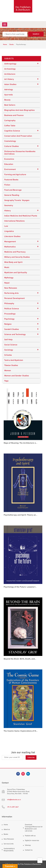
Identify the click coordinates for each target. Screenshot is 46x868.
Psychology (21, 319)
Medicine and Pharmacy (15, 252)
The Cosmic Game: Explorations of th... (21, 731)
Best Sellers (10, 105)
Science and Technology (21, 334)
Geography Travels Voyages (17, 200)
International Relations (14, 221)
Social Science (11, 345)
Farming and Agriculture (15, 175)
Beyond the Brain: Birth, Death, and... (20, 659)
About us (7, 829)
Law (6, 226)
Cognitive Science (21, 131)
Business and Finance (14, 115)
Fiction (7, 185)
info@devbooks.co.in (14, 800)
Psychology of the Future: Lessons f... (20, 587)
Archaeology (10, 69)
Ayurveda (9, 95)
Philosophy (21, 303)
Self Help (8, 340)
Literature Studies (12, 236)
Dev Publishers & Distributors (31, 864)
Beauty (7, 100)
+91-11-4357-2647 (13, 807)
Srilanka (8, 355)
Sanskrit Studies (21, 329)
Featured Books (11, 180)
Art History (21, 79)
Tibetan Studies (11, 365)
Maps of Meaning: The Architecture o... (20, 443)
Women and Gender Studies (17, 376)
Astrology (9, 90)
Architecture (10, 74)
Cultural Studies (21, 146)
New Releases (11, 288)
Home (5, 44)
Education (9, 164)
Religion (21, 324)
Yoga (6, 381)
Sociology (21, 350)
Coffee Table (10, 126)
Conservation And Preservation (18, 136)
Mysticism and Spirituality (16, 273)
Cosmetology (10, 141)
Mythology (9, 278)
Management (21, 241)
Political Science (21, 308)
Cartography (10, 120)
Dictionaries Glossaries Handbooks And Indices (20, 153)
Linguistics (9, 231)
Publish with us (30, 836)
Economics (9, 159)
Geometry (9, 205)
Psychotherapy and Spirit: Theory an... (20, 515)
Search (36, 34)
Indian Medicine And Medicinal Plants (21, 216)
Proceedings (10, 314)
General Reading (12, 195)
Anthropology (21, 64)
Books (12, 44)
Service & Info (9, 844)
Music (7, 267)
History (21, 210)
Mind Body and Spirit (13, 262)
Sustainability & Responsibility (9, 850)
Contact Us (29, 850)
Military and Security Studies (17, 257)
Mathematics (21, 247)
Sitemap (28, 845)
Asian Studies (21, 84)
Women (8, 371)
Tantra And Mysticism (14, 360)
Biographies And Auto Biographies (19, 110)
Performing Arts (21, 293)
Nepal (7, 283)
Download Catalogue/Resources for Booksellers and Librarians (34, 828)
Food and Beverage (13, 190)
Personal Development (14, 298)
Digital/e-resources (32, 841)
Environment (21, 169)
